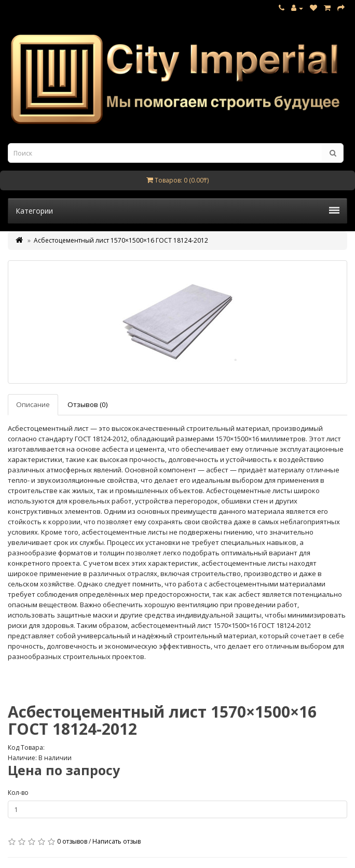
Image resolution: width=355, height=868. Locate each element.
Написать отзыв (117, 841)
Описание (33, 404)
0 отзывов (72, 841)
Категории (177, 211)
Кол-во (18, 793)
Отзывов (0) (88, 404)
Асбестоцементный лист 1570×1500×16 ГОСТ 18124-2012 (121, 240)
